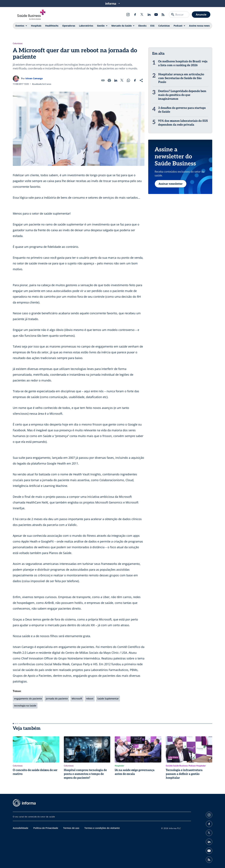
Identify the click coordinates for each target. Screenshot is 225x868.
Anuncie (201, 15)
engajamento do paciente (28, 699)
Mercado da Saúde (122, 26)
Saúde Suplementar (108, 699)
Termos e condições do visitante (102, 828)
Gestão (101, 26)
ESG (152, 26)
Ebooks (142, 26)
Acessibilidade (21, 828)
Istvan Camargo (34, 78)
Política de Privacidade (46, 828)
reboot (90, 699)
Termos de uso (71, 828)
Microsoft (77, 699)
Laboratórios (86, 26)
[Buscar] (173, 15)
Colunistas (164, 26)
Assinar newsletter (171, 184)
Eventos (20, 26)
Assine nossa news (199, 26)
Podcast (178, 26)
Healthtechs (52, 26)
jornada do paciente (57, 699)
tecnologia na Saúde (25, 706)
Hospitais (36, 26)
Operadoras (69, 26)
